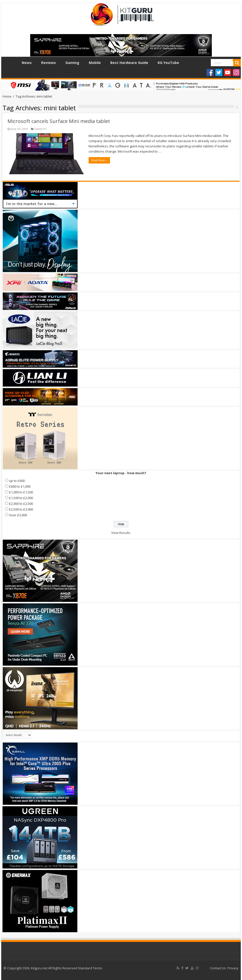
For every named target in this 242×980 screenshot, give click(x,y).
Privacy (233, 968)
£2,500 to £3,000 (21, 509)
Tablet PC (41, 129)
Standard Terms (90, 968)
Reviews (49, 63)
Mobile (95, 63)
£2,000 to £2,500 (21, 504)
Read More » (99, 160)
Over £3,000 (18, 515)
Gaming (72, 63)
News (27, 63)
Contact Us (218, 968)
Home (10, 62)
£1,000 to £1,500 (21, 492)
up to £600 (17, 481)
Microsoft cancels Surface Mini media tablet (59, 121)
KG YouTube (168, 63)
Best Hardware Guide (129, 63)
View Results (121, 533)
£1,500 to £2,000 (21, 498)
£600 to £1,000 (20, 486)
